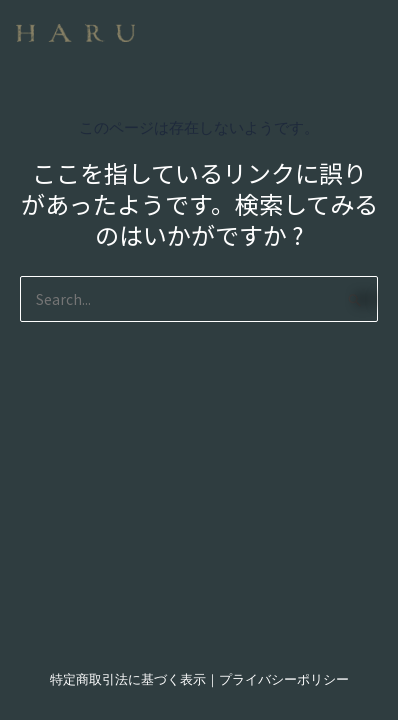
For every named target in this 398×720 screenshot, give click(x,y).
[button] (279, 24)
